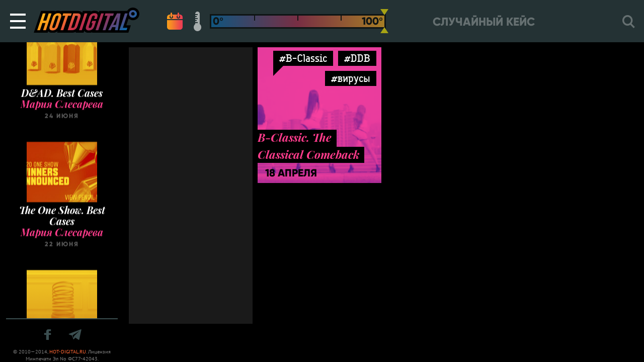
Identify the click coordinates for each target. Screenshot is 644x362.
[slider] (384, 21)
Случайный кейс (484, 22)
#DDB (357, 58)
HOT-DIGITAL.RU (68, 352)
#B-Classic (303, 58)
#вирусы (351, 78)
